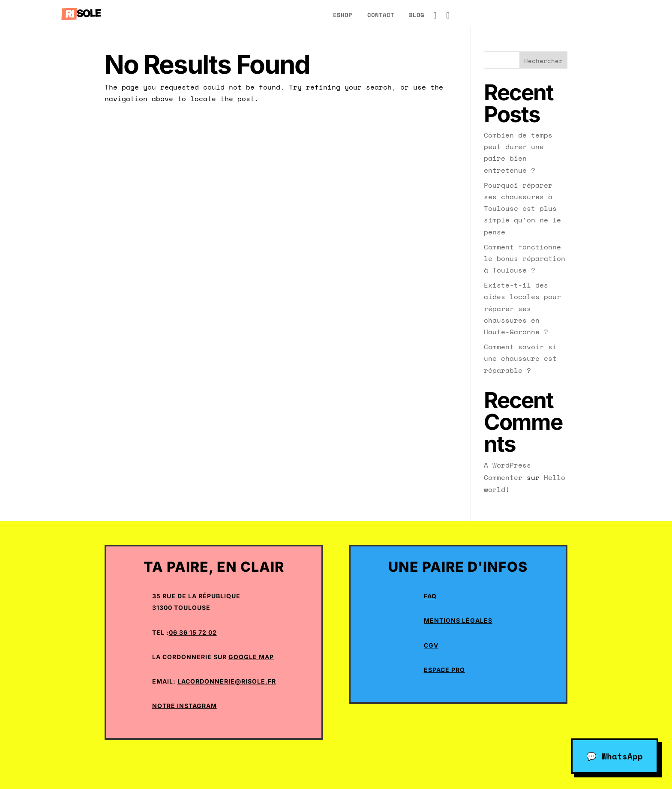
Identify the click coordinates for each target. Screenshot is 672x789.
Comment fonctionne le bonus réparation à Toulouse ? (525, 258)
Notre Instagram (184, 706)
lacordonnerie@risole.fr (227, 681)
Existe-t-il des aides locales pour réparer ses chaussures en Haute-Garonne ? (522, 308)
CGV (431, 645)
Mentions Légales (458, 620)
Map (265, 657)
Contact (381, 15)
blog (417, 15)
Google (243, 657)
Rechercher (543, 61)
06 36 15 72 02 (193, 632)
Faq (430, 596)
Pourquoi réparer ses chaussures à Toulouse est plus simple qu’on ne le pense (522, 208)
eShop (343, 15)
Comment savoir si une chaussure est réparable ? (520, 358)
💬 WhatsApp (615, 754)
